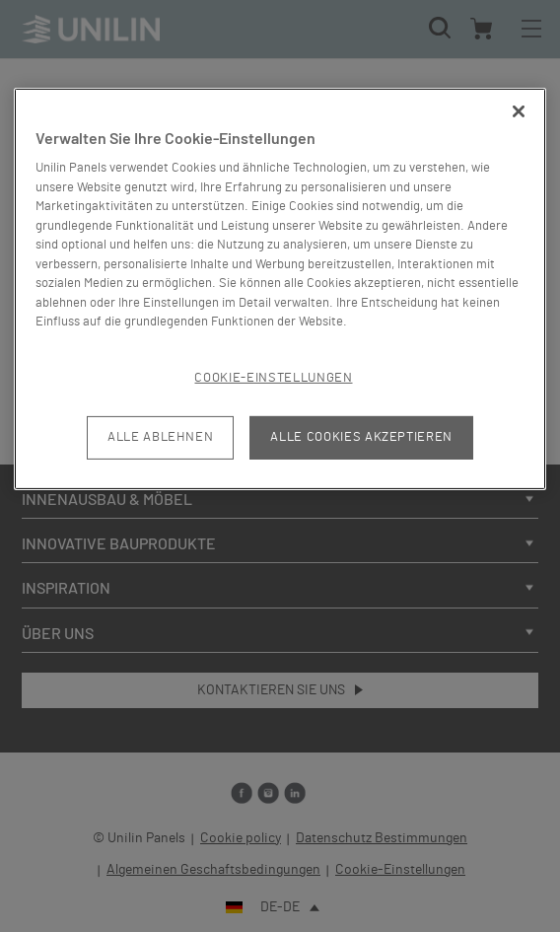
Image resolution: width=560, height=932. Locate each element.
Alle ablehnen (160, 437)
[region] (280, 289)
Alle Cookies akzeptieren (361, 437)
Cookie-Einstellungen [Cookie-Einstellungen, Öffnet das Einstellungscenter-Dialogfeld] (273, 378)
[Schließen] (519, 111)
